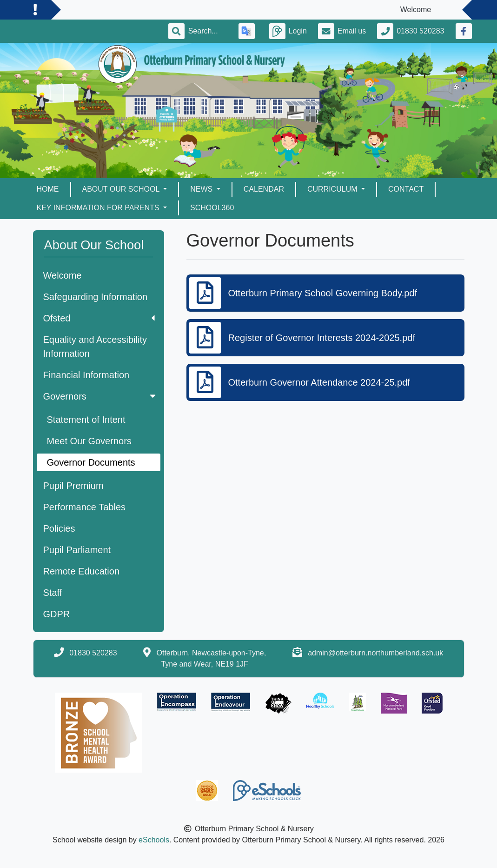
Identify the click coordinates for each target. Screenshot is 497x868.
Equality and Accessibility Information (95, 347)
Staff (53, 593)
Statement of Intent (86, 420)
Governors (100, 396)
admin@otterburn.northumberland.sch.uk (375, 653)
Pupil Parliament (77, 550)
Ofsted (99, 318)
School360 (212, 208)
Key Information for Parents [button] (99, 208)
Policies (59, 528)
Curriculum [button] (333, 189)
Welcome (63, 275)
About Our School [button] (122, 189)
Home (48, 189)
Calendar (264, 189)
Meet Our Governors (89, 441)
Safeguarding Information (96, 297)
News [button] (202, 189)
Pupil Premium (73, 486)
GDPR (57, 614)
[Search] (208, 31)
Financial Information (86, 375)
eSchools (154, 840)
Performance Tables (85, 507)
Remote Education (82, 571)
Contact (406, 189)
